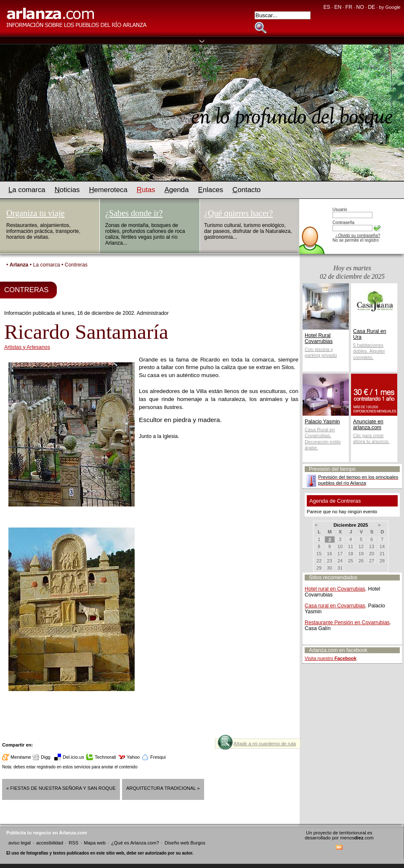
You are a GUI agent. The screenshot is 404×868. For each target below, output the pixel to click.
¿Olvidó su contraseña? (358, 236)
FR (349, 7)
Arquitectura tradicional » (163, 788)
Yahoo (133, 757)
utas (146, 190)
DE (371, 7)
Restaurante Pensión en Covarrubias (347, 623)
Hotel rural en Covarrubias (335, 589)
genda (177, 190)
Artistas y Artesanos (27, 347)
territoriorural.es (356, 833)
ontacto (246, 190)
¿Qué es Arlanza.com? (135, 843)
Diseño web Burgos (185, 843)
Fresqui (158, 757)
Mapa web (95, 843)
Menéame (21, 757)
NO (360, 7)
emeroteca (108, 190)
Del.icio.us (73, 757)
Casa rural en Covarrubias (335, 606)
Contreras (76, 265)
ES (327, 7)
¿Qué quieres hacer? (238, 213)
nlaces (211, 190)
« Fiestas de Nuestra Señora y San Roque (61, 788)
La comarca (46, 265)
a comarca (27, 190)
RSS (73, 843)
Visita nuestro (331, 658)
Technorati (105, 757)
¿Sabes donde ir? (134, 213)
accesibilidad (50, 843)
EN (338, 7)
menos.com (357, 838)
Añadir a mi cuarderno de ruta (265, 744)
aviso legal (20, 843)
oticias (67, 190)
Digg (46, 757)
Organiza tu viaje (35, 213)
